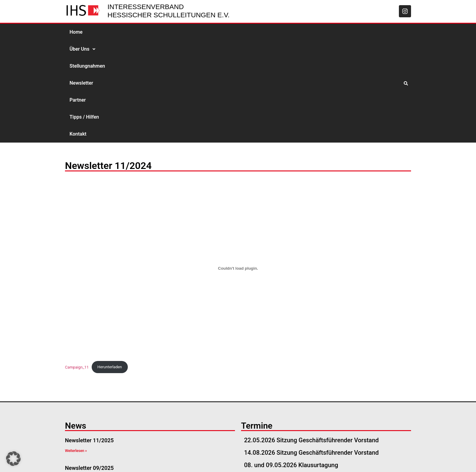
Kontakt (276, 32)
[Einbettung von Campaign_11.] (238, 167)
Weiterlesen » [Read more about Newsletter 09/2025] (76, 376)
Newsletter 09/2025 (89, 366)
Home (76, 32)
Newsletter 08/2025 (89, 393)
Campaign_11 (77, 265)
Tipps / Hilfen (244, 32)
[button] (105, 32)
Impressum (338, 460)
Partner (212, 32)
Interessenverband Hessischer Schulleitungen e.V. (168, 11)
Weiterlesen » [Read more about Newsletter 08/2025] (76, 404)
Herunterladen (110, 265)
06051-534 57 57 (181, 460)
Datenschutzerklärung (383, 460)
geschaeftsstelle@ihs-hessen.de (116, 460)
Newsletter (183, 32)
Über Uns (105, 32)
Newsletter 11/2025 (89, 338)
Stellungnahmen (144, 32)
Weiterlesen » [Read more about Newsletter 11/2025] (76, 349)
